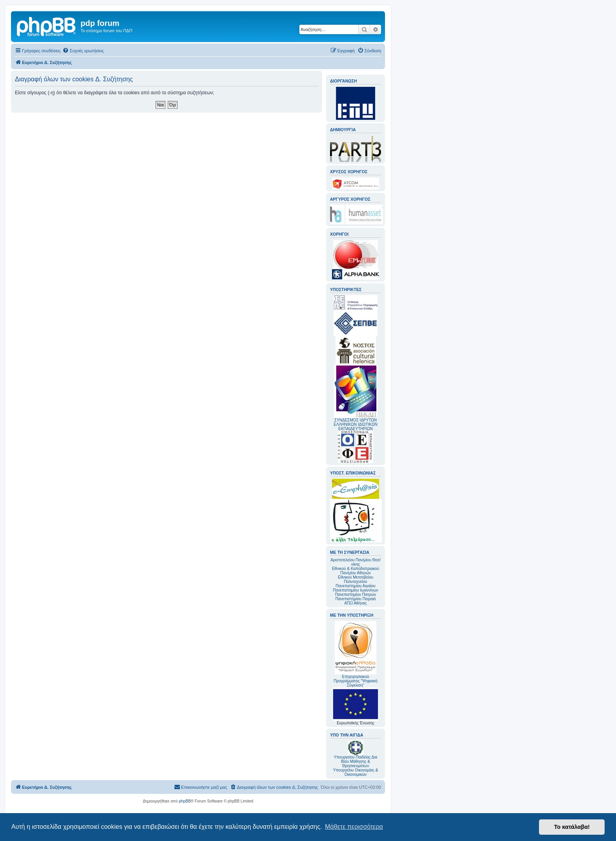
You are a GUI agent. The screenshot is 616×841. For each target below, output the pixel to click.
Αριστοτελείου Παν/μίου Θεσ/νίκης (356, 562)
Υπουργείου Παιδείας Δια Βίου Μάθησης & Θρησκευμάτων (356, 761)
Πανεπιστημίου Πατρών (356, 595)
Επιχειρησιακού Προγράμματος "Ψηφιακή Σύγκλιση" (356, 654)
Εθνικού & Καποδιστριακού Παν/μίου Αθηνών (356, 571)
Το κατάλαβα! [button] (572, 827)
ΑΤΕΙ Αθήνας (355, 603)
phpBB (185, 801)
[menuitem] (83, 51)
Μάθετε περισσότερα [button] (354, 827)
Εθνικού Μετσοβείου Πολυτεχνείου (356, 579)
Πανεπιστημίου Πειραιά (356, 599)
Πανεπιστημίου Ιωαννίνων (355, 590)
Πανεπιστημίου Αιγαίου (355, 586)
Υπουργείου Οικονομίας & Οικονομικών (356, 772)
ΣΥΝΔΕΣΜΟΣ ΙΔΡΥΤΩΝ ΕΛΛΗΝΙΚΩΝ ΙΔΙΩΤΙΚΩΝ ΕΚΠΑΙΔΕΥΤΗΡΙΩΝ (355, 424)
